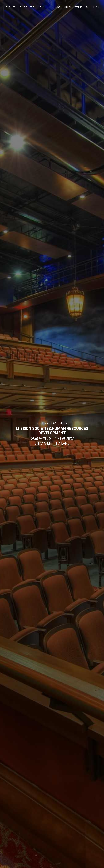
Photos (96, 7)
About (57, 7)
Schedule (68, 7)
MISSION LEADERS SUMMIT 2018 (25, 6)
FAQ (87, 7)
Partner (79, 7)
